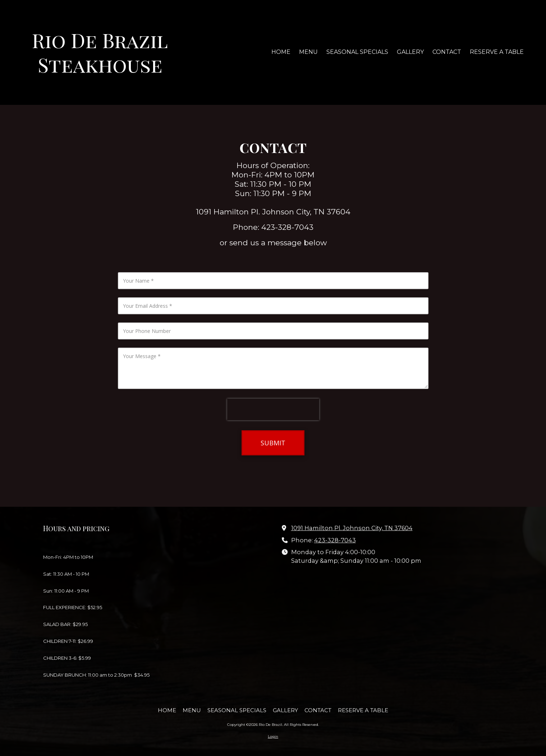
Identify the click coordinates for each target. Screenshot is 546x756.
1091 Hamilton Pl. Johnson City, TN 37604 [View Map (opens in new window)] (352, 528)
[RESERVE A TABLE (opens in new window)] (497, 52)
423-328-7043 (335, 540)
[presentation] (273, 409)
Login (273, 736)
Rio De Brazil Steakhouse (100, 52)
